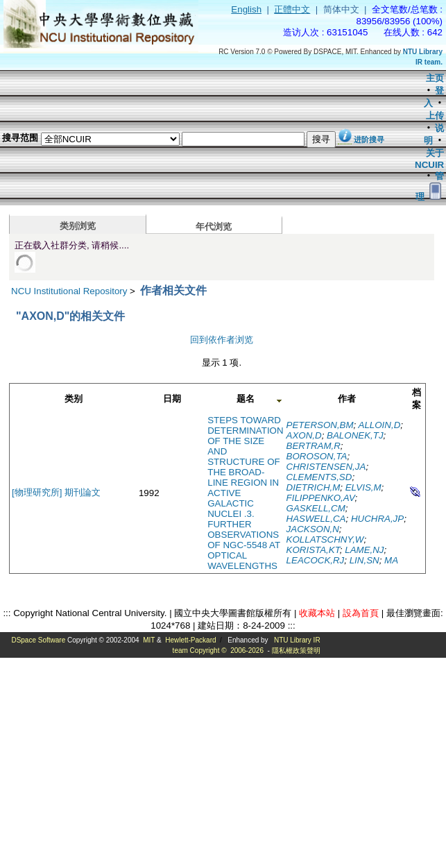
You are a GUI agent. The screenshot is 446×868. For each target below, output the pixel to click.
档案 (417, 399)
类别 (74, 399)
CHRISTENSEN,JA (326, 467)
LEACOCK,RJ (316, 560)
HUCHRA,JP (377, 519)
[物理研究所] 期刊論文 (56, 492)
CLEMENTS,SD (319, 477)
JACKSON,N (313, 529)
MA (391, 560)
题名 (246, 399)
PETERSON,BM (320, 425)
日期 (172, 399)
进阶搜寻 (369, 139)
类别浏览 (78, 226)
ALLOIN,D (380, 425)
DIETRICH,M (314, 487)
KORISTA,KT (313, 550)
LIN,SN (364, 560)
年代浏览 (214, 227)
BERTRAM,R (314, 446)
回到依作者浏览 (222, 340)
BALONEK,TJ (355, 435)
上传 (435, 116)
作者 (347, 399)
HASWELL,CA (316, 519)
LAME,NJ (364, 550)
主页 (435, 78)
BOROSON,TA (317, 456)
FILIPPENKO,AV (321, 498)
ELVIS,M (363, 487)
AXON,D (304, 435)
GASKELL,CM (316, 508)
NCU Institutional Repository (69, 291)
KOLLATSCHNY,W (325, 539)
